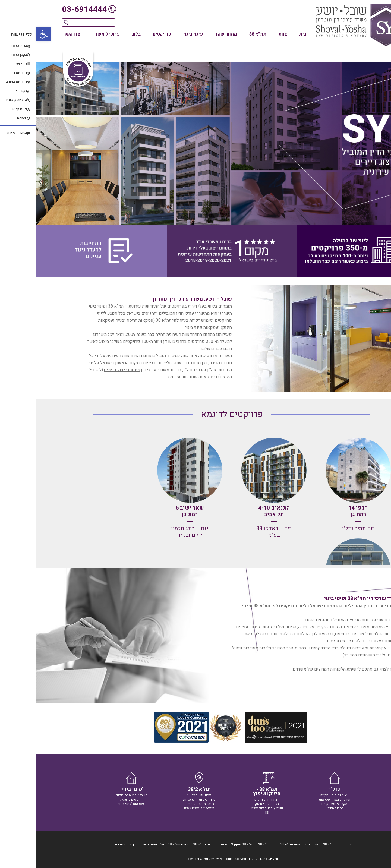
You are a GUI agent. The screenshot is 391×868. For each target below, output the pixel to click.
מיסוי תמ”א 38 (255, 844)
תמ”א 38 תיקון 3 (206, 844)
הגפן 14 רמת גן (322, 511)
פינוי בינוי (157, 34)
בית (266, 34)
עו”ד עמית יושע (117, 844)
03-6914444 (48, 10)
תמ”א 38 (221, 34)
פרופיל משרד (70, 34)
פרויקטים (126, 34)
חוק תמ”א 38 (231, 844)
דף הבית (309, 844)
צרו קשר (35, 34)
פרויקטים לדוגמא (196, 414)
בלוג (100, 34)
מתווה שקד (190, 34)
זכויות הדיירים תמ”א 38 (174, 844)
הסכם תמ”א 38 (142, 844)
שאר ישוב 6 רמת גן (153, 511)
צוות (246, 34)
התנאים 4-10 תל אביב (238, 511)
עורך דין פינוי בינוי (89, 844)
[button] (7, 34)
